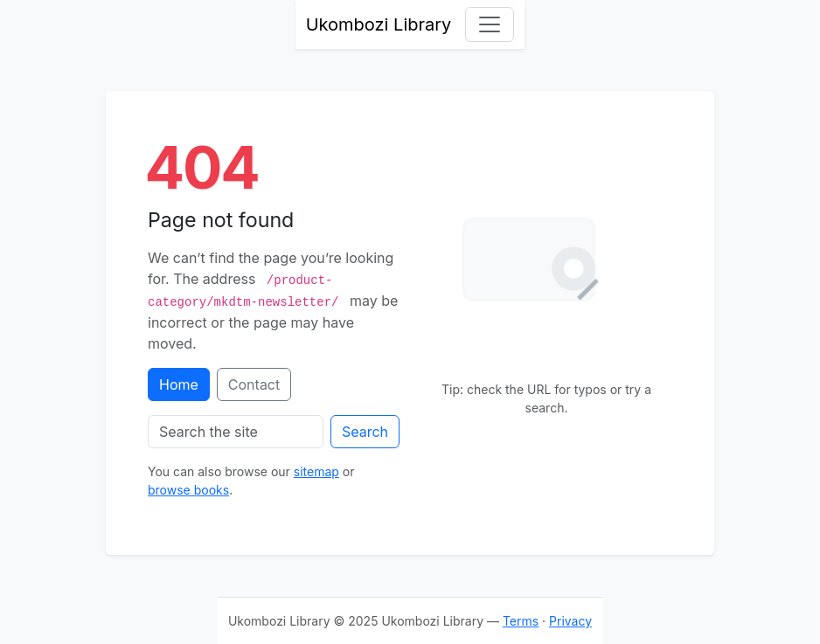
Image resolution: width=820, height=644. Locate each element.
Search (365, 432)
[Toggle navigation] (490, 24)
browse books (188, 490)
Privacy (570, 621)
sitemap (316, 471)
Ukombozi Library (379, 24)
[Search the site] (236, 432)
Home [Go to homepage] (179, 384)
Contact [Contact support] (254, 384)
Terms (521, 621)
